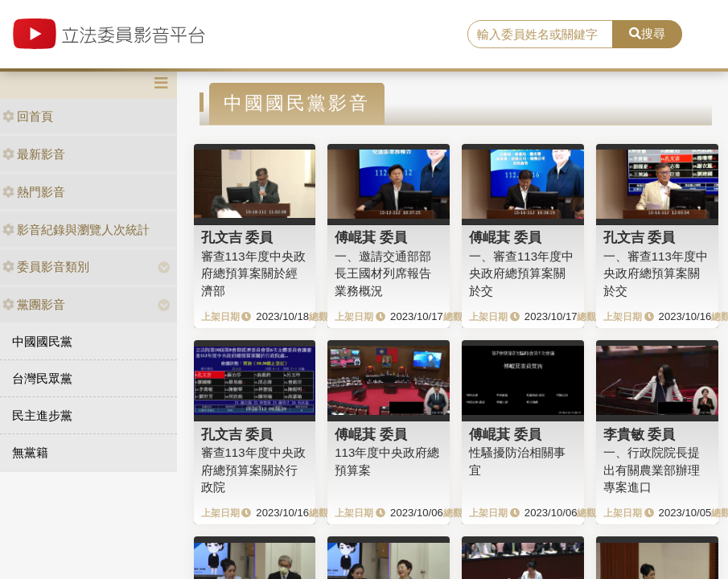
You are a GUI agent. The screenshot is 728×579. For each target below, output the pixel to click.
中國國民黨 (42, 341)
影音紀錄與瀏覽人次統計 (76, 230)
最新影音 (34, 154)
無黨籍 (30, 452)
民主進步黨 (42, 415)
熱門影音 (34, 192)
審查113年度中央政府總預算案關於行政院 (253, 470)
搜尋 (647, 33)
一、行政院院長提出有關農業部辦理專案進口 (652, 470)
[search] (540, 35)
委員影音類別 (46, 267)
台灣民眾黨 (42, 378)
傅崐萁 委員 (371, 237)
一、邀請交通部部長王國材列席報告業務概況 (383, 273)
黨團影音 (34, 304)
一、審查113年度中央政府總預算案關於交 (521, 273)
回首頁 (28, 116)
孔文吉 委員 (237, 237)
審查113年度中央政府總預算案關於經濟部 (253, 273)
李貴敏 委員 (640, 434)
